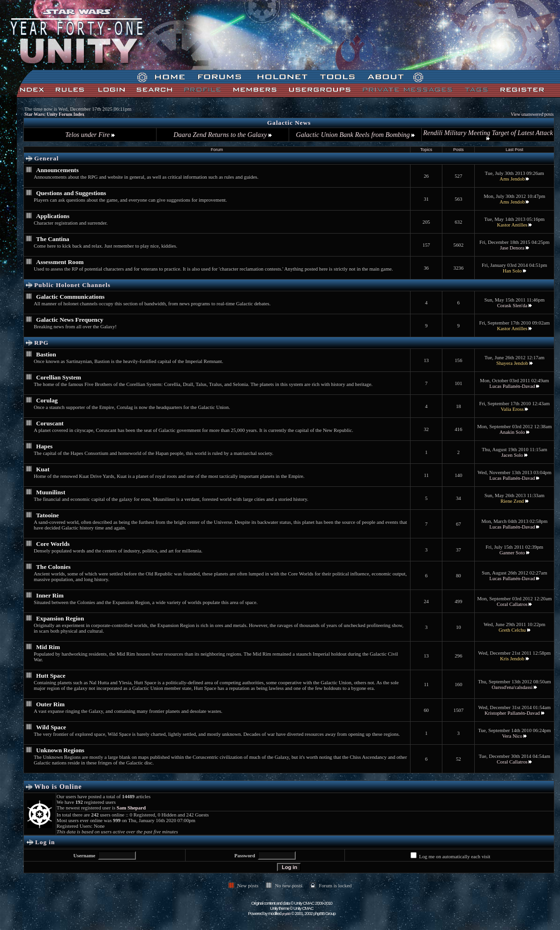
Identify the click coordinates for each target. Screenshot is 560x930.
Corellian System (59, 377)
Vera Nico (512, 736)
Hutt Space (51, 676)
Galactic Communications (70, 297)
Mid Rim (48, 647)
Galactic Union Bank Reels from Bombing (355, 135)
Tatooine (48, 515)
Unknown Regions (60, 750)
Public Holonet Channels (72, 285)
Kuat (43, 469)
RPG (41, 343)
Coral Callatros (512, 604)
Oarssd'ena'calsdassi (512, 687)
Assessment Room (60, 262)
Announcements (57, 170)
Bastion (46, 354)
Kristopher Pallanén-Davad (512, 713)
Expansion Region (60, 618)
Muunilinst (51, 492)
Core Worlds (53, 544)
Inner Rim (50, 595)
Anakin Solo (512, 432)
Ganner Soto (512, 552)
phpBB (286, 914)
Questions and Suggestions (71, 193)
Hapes (44, 446)
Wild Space (51, 727)
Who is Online (58, 786)
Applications (53, 216)
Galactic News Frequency (70, 320)
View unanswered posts (532, 114)
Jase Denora (512, 248)
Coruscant (50, 423)
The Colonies (53, 567)
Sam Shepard (131, 808)
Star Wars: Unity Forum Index (54, 114)
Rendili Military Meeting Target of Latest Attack (488, 135)
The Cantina (53, 239)
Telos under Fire (90, 135)
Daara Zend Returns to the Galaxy (223, 135)
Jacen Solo (512, 455)
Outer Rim (50, 704)
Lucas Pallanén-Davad (512, 386)
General (46, 158)
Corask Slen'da (512, 305)
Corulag (47, 400)
